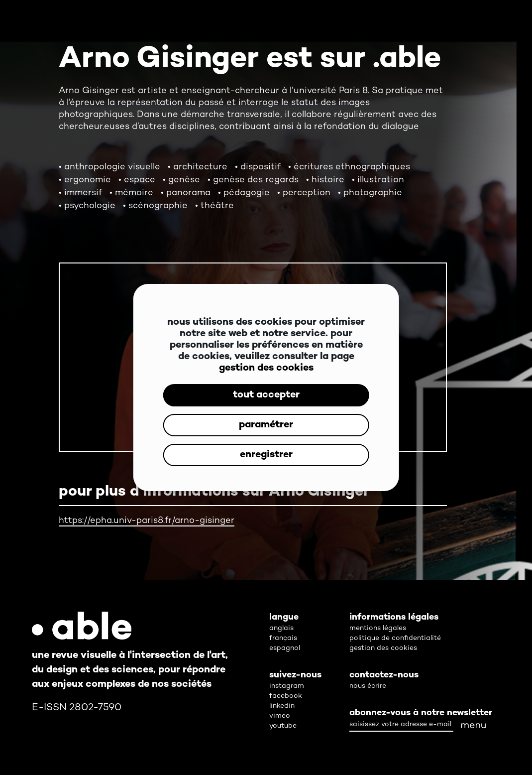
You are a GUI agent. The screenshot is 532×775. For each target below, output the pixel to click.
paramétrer (266, 425)
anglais (281, 628)
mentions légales (378, 628)
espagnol (285, 648)
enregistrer (266, 455)
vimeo (280, 716)
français (283, 638)
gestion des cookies (266, 368)
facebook (286, 696)
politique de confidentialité (395, 638)
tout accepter (266, 395)
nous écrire (368, 686)
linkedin (282, 706)
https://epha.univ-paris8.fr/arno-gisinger (147, 521)
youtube (283, 726)
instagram (287, 686)
